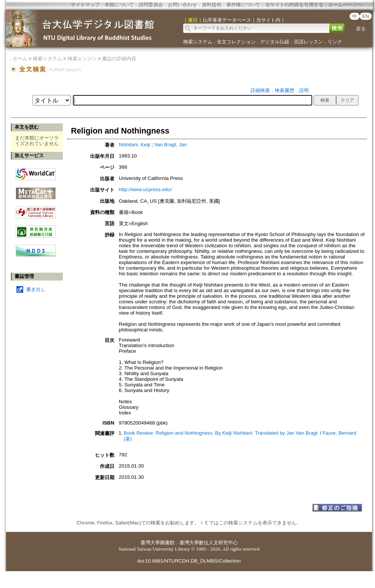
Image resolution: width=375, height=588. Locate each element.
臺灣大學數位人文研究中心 (209, 543)
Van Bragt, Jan (171, 145)
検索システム (198, 42)
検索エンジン (82, 59)
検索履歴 (285, 90)
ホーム (20, 59)
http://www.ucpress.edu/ (145, 189)
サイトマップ (85, 5)
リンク (335, 42)
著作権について (243, 5)
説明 (304, 90)
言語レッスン (308, 42)
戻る (361, 29)
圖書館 (167, 543)
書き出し (36, 289)
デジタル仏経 (275, 42)
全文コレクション (236, 42)
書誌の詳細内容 (119, 59)
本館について (119, 5)
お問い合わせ (182, 5)
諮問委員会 (151, 5)
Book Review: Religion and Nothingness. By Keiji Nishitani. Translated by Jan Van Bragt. (221, 433)
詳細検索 (260, 90)
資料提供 (212, 5)
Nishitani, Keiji (135, 145)
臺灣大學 (150, 543)
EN (366, 16)
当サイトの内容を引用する (294, 5)
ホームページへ (345, 5)
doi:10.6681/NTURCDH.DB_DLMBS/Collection (189, 561)
